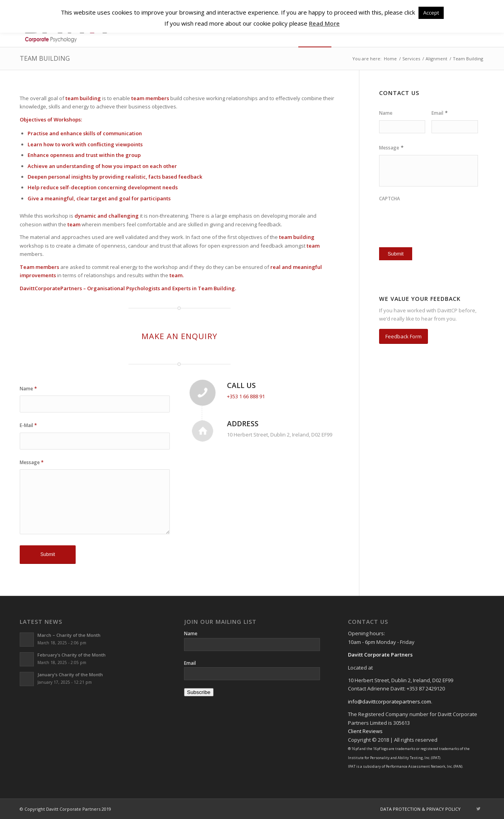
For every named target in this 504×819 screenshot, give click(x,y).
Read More (324, 23)
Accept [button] (431, 13)
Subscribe (199, 692)
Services (411, 59)
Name (28, 389)
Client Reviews (365, 731)
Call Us (241, 385)
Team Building (45, 58)
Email (440, 113)
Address (243, 423)
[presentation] (425, 218)
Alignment (436, 59)
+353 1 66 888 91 (246, 396)
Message (32, 462)
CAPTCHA (390, 199)
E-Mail (28, 425)
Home (390, 59)
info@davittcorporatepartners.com (390, 701)
